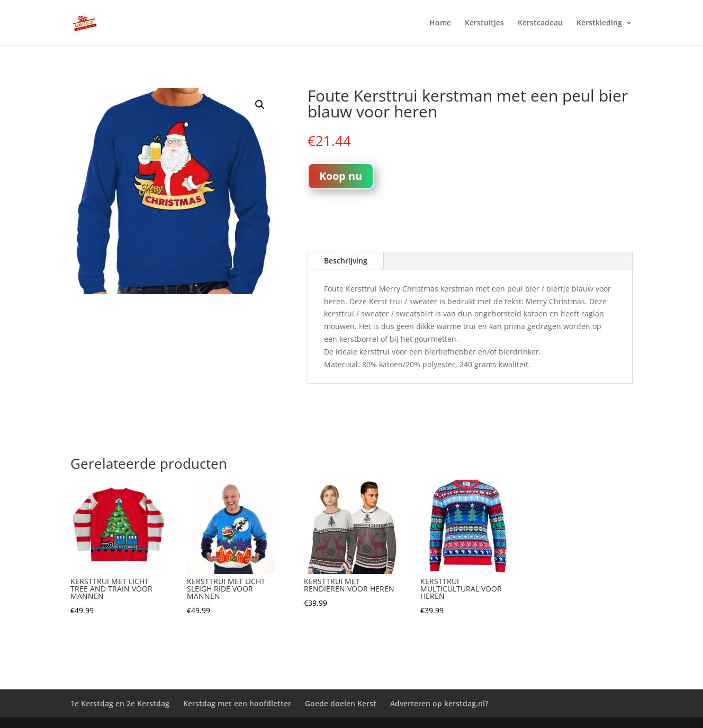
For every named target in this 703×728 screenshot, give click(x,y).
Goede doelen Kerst (341, 703)
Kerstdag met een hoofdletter (237, 703)
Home (440, 23)
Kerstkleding (599, 23)
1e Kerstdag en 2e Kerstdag (120, 703)
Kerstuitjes (484, 23)
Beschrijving (346, 261)
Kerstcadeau (540, 23)
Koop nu (341, 176)
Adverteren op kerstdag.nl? (439, 703)
